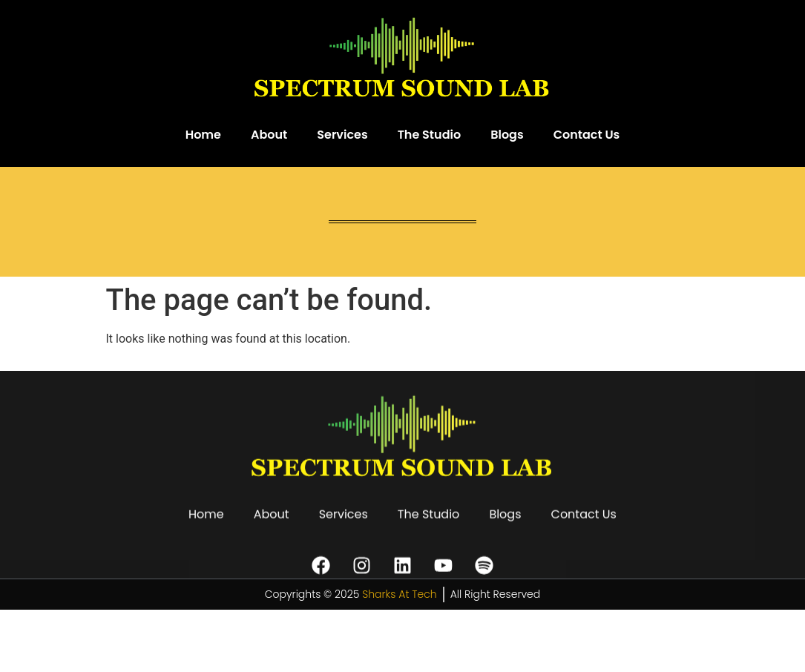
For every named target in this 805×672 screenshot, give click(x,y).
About (269, 135)
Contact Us (587, 135)
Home (203, 135)
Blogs (507, 135)
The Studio (430, 135)
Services (342, 135)
